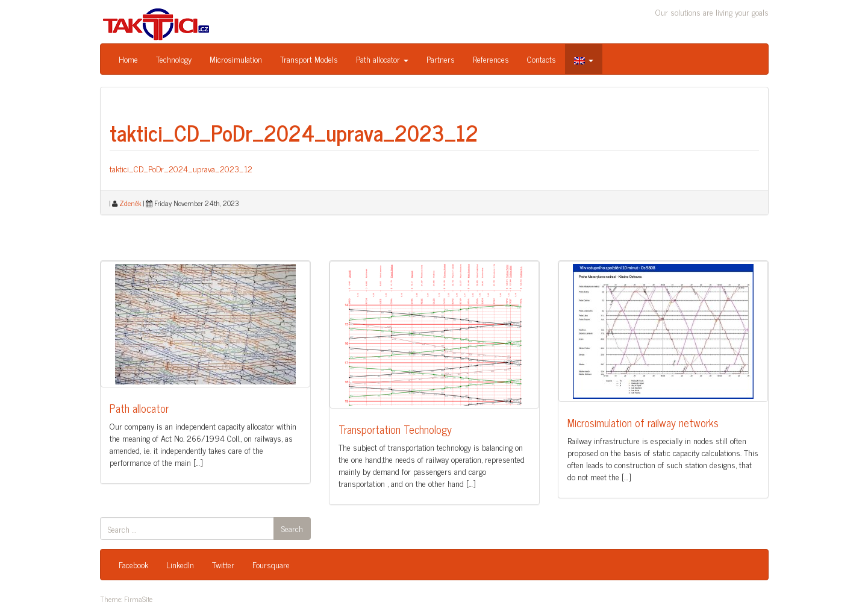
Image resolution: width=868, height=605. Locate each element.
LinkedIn (180, 564)
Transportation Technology (395, 429)
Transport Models (309, 59)
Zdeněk (130, 203)
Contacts (542, 59)
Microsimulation (236, 59)
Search (292, 528)
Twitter (223, 564)
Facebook (133, 564)
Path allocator (382, 59)
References (491, 59)
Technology (174, 59)
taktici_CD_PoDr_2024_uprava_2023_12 (294, 132)
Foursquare (271, 564)
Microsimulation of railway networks (643, 422)
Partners (441, 59)
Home (128, 59)
